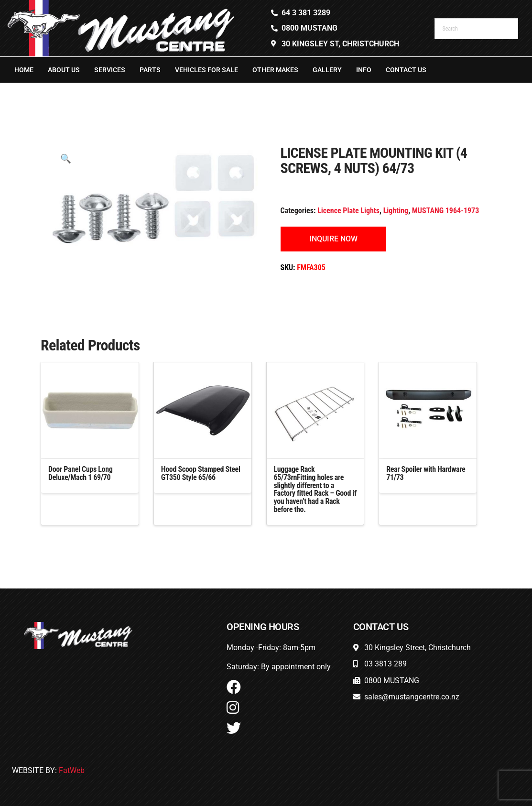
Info (364, 70)
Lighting (396, 211)
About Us (64, 70)
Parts (150, 70)
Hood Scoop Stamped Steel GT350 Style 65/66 (201, 473)
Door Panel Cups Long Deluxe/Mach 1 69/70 (80, 473)
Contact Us (406, 70)
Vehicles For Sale (206, 70)
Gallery (327, 70)
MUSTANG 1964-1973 (446, 211)
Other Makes (275, 70)
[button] (66, 158)
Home (24, 70)
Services (110, 70)
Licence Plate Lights (348, 211)
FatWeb (72, 770)
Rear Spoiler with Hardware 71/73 (426, 473)
